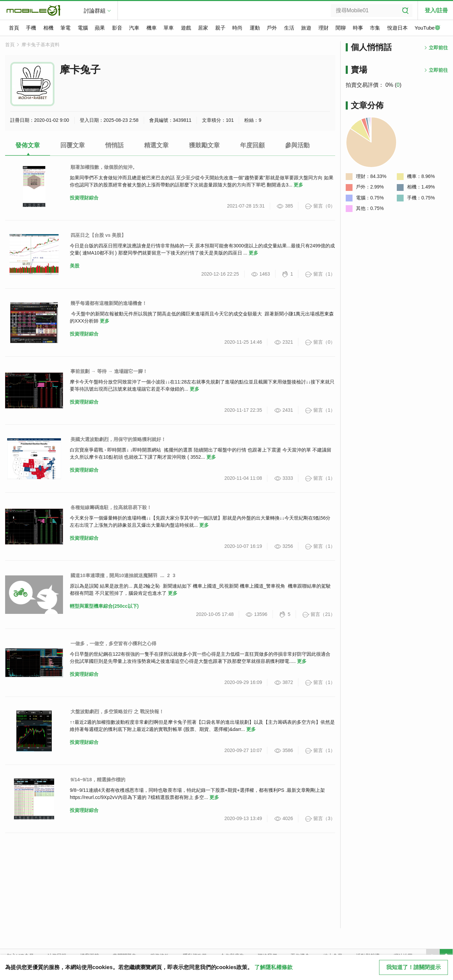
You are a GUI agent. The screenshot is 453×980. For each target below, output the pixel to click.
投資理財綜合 (84, 198)
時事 (358, 28)
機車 (152, 28)
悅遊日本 (397, 28)
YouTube (427, 28)
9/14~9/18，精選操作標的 (98, 780)
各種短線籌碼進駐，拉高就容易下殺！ (111, 507)
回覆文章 (73, 145)
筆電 (65, 28)
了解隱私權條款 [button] (274, 967)
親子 (220, 28)
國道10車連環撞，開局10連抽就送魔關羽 (114, 575)
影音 (117, 28)
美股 (75, 266)
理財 (324, 28)
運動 (255, 28)
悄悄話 (114, 145)
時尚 (237, 28)
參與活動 (297, 145)
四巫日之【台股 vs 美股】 (98, 235)
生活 (289, 28)
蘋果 (100, 28)
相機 (48, 28)
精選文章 (156, 145)
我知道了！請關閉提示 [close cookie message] (413, 967)
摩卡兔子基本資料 (41, 45)
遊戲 (186, 28)
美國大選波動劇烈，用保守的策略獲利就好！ (118, 439)
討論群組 (95, 11)
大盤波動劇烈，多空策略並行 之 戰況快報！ (117, 712)
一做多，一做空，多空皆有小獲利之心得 (113, 643)
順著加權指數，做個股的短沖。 (104, 167)
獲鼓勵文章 (204, 145)
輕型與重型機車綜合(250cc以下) (104, 606)
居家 (203, 28)
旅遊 (306, 28)
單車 (169, 28)
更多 (298, 185)
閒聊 (341, 28)
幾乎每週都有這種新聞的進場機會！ (109, 303)
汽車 (134, 28)
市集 (375, 28)
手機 (31, 28)
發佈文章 (28, 145)
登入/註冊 (436, 10)
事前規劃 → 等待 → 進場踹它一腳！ (109, 371)
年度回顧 (252, 145)
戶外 (272, 28)
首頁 (14, 28)
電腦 (83, 28)
